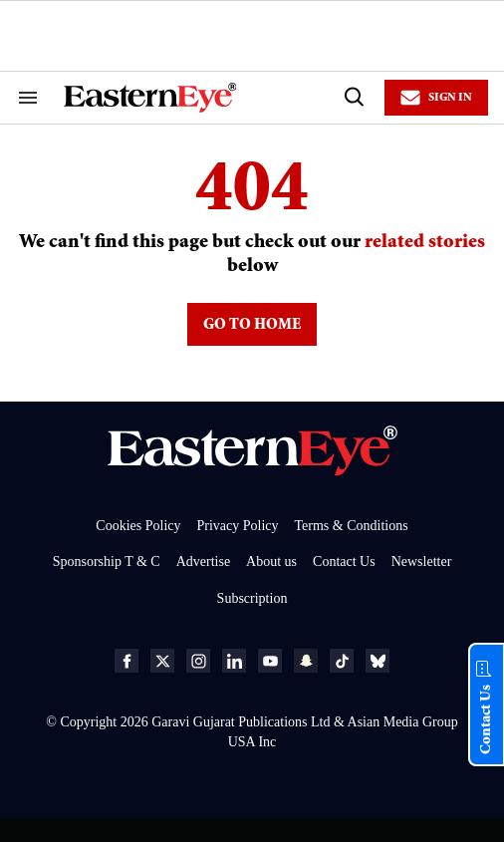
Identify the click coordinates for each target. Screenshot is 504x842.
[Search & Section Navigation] (28, 98)
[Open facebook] (126, 661)
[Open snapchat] (306, 661)
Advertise (203, 561)
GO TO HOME (252, 326)
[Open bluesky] (378, 661)
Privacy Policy (237, 526)
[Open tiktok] (342, 661)
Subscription (252, 598)
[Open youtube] (270, 661)
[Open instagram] (198, 661)
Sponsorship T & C (107, 561)
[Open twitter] (162, 661)
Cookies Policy (138, 526)
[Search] (353, 98)
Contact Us (344, 561)
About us (271, 561)
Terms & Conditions (352, 526)
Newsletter (422, 561)
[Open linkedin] (234, 661)
